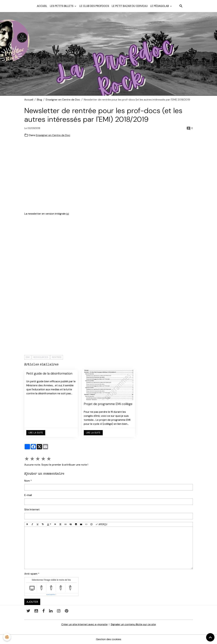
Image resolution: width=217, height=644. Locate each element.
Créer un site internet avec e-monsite (84, 624)
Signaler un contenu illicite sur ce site (133, 624)
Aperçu (101, 524)
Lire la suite (36, 433)
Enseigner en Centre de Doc (63, 100)
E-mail (28, 495)
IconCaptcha (51, 595)
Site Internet (32, 509)
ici (68, 214)
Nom (27, 481)
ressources (41, 357)
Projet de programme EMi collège (108, 404)
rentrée (57, 357)
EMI (28, 357)
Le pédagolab (160, 6)
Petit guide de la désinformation (49, 374)
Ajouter (32, 602)
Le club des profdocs (94, 6)
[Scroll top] (210, 637)
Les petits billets (62, 6)
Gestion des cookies (109, 639)
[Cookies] (7, 637)
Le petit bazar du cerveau (130, 6)
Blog (39, 100)
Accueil (42, 6)
